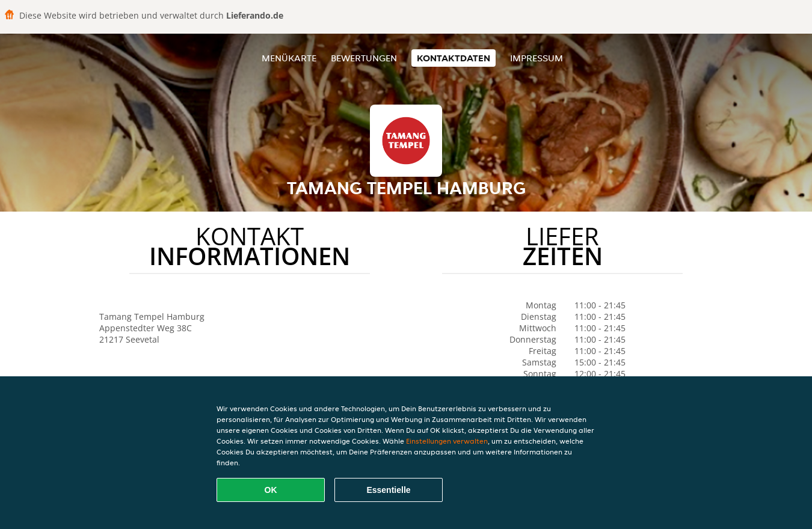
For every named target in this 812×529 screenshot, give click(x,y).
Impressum (537, 58)
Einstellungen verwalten (447, 441)
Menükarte (289, 58)
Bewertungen (364, 58)
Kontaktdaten (454, 58)
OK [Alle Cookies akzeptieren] (271, 490)
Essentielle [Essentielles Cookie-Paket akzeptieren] (388, 490)
